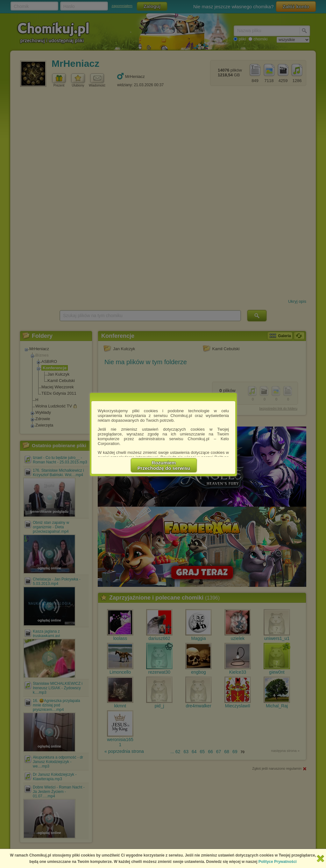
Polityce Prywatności (278, 862)
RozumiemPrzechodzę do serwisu (164, 465)
